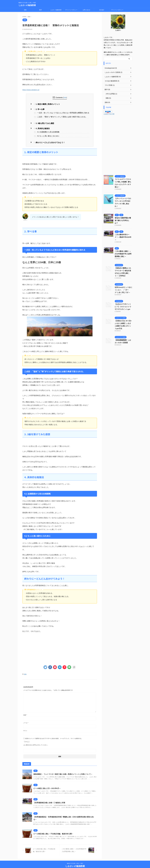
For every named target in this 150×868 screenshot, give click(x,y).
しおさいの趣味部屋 (56, 10)
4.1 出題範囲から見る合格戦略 (47, 131)
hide (65, 97)
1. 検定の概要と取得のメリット (45, 104)
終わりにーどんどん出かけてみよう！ (47, 141)
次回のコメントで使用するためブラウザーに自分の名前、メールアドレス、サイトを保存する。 (54, 737)
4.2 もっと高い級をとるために (47, 135)
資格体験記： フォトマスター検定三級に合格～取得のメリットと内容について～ (61, 772)
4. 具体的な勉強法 (41, 127)
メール (26, 721)
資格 (25, 10)
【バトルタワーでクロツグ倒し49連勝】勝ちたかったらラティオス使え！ (124, 182)
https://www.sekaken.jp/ (31, 90)
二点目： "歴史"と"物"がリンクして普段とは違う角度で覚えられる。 (61, 116)
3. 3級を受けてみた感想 (43, 123)
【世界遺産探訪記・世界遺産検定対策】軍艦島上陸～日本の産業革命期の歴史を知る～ (63, 815)
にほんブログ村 (109, 114)
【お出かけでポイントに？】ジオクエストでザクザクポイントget (123, 294)
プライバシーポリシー (71, 10)
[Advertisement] (60, 647)
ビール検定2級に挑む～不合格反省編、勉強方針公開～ (52, 830)
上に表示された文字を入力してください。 (36, 743)
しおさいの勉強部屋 (27, 5)
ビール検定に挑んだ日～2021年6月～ (46, 787)
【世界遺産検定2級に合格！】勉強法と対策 (48, 801)
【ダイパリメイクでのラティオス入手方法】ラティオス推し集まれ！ (123, 199)
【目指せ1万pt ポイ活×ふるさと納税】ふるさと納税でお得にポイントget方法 (123, 311)
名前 (25, 713)
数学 (41, 10)
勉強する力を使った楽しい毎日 (75, 859)
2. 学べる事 (38, 109)
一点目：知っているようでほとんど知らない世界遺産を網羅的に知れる (62, 112)
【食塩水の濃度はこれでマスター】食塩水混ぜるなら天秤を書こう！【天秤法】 (123, 260)
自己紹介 (102, 10)
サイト (25, 729)
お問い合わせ (86, 10)
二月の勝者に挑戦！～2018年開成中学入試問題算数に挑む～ (123, 244)
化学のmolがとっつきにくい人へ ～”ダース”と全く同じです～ (123, 277)
